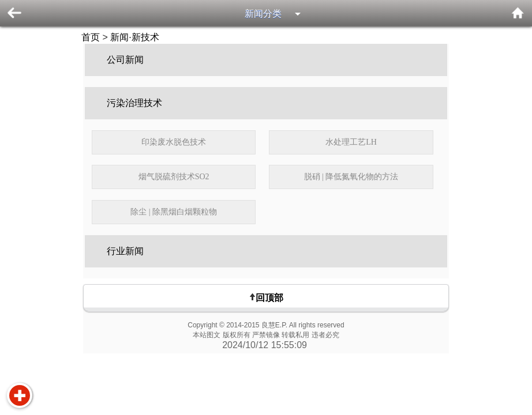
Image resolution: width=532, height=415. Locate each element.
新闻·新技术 (134, 37)
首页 (91, 37)
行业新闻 (125, 251)
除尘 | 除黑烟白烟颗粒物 (174, 212)
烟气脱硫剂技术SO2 (174, 177)
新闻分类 (263, 14)
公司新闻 (125, 60)
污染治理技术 (134, 103)
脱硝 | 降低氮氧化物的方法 (351, 177)
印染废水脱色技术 (174, 142)
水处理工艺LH (351, 142)
